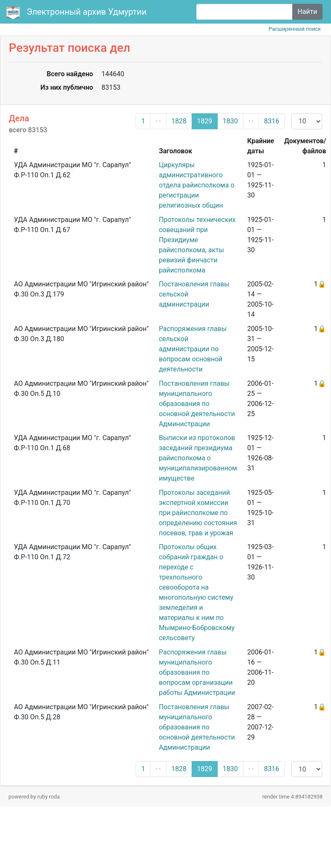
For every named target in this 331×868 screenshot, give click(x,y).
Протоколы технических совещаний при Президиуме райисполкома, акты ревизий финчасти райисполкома (197, 245)
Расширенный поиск (295, 29)
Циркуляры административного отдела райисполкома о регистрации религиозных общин (196, 185)
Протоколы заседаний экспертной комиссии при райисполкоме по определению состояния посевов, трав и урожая (198, 513)
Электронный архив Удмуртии (77, 13)
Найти (307, 12)
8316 (272, 121)
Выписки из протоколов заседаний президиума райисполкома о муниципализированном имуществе (198, 458)
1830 (230, 121)
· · (158, 121)
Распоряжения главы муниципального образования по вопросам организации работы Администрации (197, 672)
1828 (179, 121)
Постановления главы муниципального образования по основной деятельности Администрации (197, 404)
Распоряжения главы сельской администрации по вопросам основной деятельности (193, 349)
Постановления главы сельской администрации (194, 294)
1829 (205, 121)
